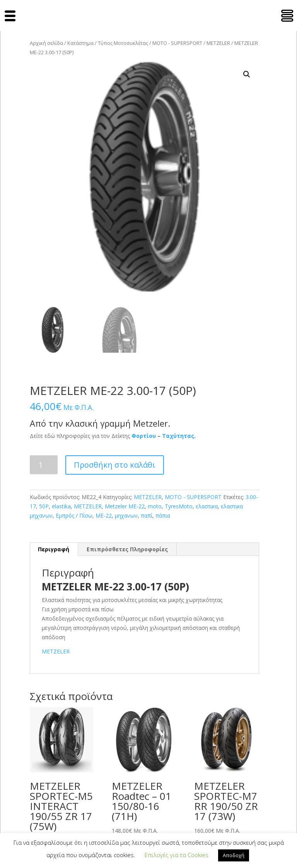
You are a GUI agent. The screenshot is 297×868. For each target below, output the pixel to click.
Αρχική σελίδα (46, 43)
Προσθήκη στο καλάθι (115, 465)
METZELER (218, 43)
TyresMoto (179, 506)
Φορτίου (144, 436)
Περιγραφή (54, 549)
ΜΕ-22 (104, 515)
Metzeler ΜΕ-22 (125, 506)
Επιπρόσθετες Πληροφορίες (127, 549)
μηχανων (126, 515)
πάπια (163, 515)
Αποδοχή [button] (234, 855)
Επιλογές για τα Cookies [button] (177, 855)
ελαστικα (207, 506)
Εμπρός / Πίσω (74, 515)
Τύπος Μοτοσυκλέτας (123, 43)
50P (44, 506)
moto (155, 506)
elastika (61, 506)
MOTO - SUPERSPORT (177, 43)
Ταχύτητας (178, 436)
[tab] (54, 549)
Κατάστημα (80, 43)
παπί (147, 515)
